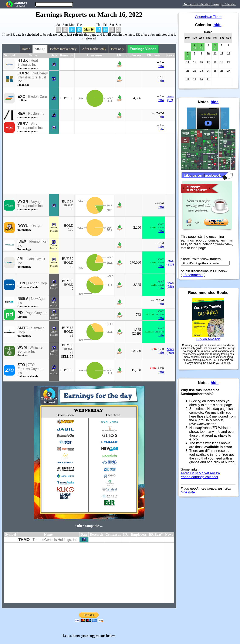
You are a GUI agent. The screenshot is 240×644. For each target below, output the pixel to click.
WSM (22, 347)
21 (188, 71)
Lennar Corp (38, 283)
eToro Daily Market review (200, 473)
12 (58, 30)
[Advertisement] (84, 164)
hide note (188, 492)
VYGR (23, 202)
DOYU (23, 226)
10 (208, 53)
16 (201, 62)
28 (188, 80)
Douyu (36, 226)
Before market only (63, 49)
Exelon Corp (38, 97)
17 (99, 30)
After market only (94, 49)
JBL (21, 259)
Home (26, 49)
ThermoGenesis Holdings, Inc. (55, 540)
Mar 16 (89, 30)
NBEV (23, 299)
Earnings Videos (143, 49)
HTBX (23, 60)
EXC (21, 96)
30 (201, 80)
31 (208, 80)
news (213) (170, 262)
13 (65, 30)
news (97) (170, 98)
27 (229, 71)
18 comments (193, 275)
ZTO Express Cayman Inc (30, 369)
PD (20, 313)
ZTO (21, 365)
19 (112, 30)
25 (215, 71)
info (161, 66)
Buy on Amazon (208, 339)
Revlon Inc (36, 114)
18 (105, 30)
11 (215, 53)
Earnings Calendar (223, 4)
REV (21, 113)
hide (217, 25)
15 (79, 30)
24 (208, 71)
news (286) (170, 285)
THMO (24, 540)
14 (72, 30)
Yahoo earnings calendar (200, 477)
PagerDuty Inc (36, 313)
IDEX (22, 241)
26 (222, 71)
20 (118, 30)
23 (201, 71)
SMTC (23, 328)
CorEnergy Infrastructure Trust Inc (33, 77)
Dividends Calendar (196, 4)
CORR (23, 73)
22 (195, 71)
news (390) (170, 351)
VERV (23, 124)
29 (195, 80)
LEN (21, 283)
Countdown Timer (208, 17)
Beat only (118, 49)
